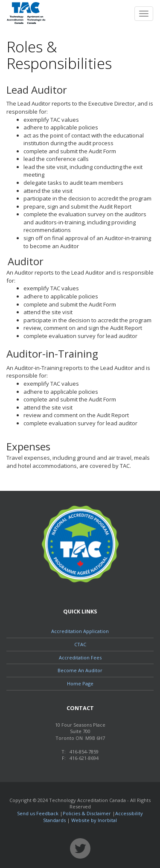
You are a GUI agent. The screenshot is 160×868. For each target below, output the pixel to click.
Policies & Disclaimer (87, 813)
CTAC (80, 644)
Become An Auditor (80, 670)
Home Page (80, 683)
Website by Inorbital (94, 820)
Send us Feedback (38, 813)
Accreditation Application (80, 631)
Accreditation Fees (80, 657)
